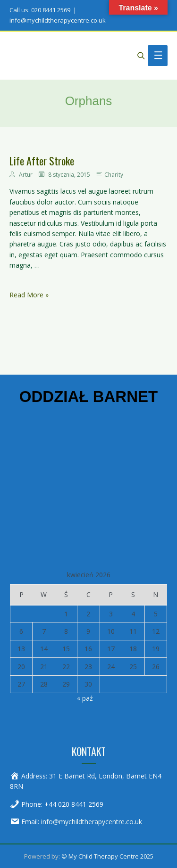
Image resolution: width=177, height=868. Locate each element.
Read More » (29, 295)
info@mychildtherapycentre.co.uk (92, 822)
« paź (85, 698)
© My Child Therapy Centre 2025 (107, 856)
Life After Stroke (42, 161)
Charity (114, 175)
